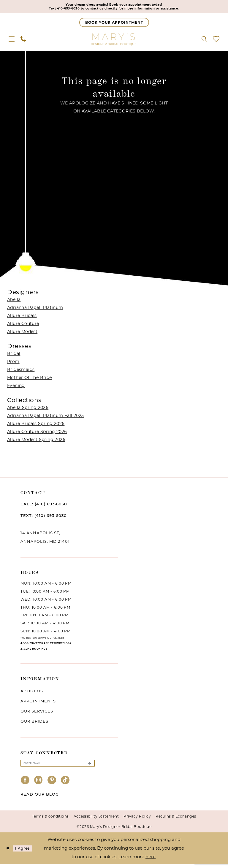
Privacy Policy (137, 820)
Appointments (38, 703)
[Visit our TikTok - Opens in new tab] (65, 784)
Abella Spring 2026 (28, 410)
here (151, 860)
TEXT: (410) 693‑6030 (44, 518)
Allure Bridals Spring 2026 (36, 426)
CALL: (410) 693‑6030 (44, 506)
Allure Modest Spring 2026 (36, 442)
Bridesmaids (21, 372)
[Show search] (204, 41)
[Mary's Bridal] (114, 41)
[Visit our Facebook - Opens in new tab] (25, 784)
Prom (13, 364)
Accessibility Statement (96, 820)
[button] (12, 41)
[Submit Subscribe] (89, 766)
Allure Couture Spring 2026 (37, 434)
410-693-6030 (53, 10)
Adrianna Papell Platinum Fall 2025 (46, 418)
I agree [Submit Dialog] (28, 852)
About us (32, 693)
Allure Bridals (22, 318)
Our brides (34, 723)
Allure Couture (23, 326)
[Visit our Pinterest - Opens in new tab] (52, 784)
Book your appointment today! (143, 5)
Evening (16, 388)
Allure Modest (22, 334)
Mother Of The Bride (30, 380)
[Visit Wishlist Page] (216, 41)
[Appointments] (114, 24)
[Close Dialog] (9, 852)
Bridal (14, 356)
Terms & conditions (50, 820)
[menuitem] (12, 41)
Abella (14, 302)
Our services (37, 713)
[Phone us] (23, 41)
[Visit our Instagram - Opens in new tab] (39, 784)
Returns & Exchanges (176, 820)
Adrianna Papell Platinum (35, 310)
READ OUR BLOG (40, 798)
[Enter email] (58, 766)
